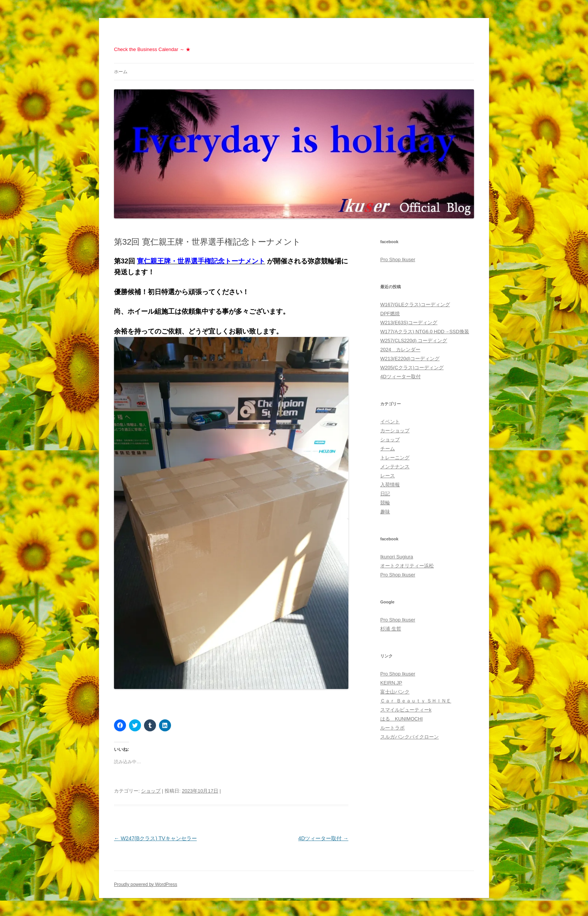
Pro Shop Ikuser (398, 259)
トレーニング (395, 458)
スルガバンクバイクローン (409, 737)
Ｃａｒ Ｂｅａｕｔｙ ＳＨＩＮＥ (416, 701)
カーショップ (395, 431)
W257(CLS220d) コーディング (414, 341)
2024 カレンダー (400, 350)
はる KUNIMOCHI (401, 719)
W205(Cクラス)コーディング (412, 368)
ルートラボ (392, 728)
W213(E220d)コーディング (410, 359)
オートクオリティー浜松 (407, 566)
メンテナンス (395, 467)
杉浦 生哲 (391, 629)
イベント (390, 422)
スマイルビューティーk (406, 710)
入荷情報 (390, 485)
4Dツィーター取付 (323, 838)
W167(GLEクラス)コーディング (415, 305)
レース (388, 476)
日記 (385, 494)
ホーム (121, 72)
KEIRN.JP (391, 683)
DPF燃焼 (390, 314)
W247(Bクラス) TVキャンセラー (155, 838)
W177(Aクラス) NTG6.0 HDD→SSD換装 (425, 332)
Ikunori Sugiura (397, 557)
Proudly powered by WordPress (146, 884)
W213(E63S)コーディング (409, 323)
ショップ (151, 791)
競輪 (385, 503)
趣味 (385, 512)
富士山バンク (395, 692)
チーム (388, 449)
